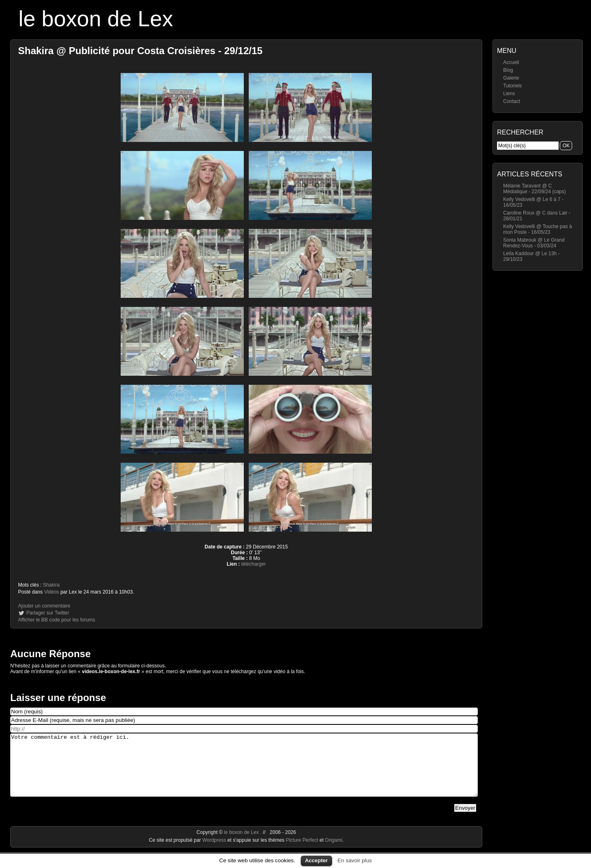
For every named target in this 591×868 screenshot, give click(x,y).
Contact (512, 101)
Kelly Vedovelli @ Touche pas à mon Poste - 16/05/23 (537, 229)
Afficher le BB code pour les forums (57, 620)
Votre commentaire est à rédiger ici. (244, 771)
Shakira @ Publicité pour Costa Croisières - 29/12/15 (140, 51)
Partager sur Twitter (48, 613)
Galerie (511, 78)
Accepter (316, 860)
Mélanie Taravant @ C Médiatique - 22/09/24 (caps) (535, 189)
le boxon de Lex (96, 19)
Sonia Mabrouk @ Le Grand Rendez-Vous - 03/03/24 (534, 243)
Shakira (52, 585)
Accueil (511, 62)
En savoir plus (355, 860)
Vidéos (51, 592)
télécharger (254, 564)
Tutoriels (513, 86)
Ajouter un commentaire (44, 606)
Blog (508, 70)
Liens (509, 94)
